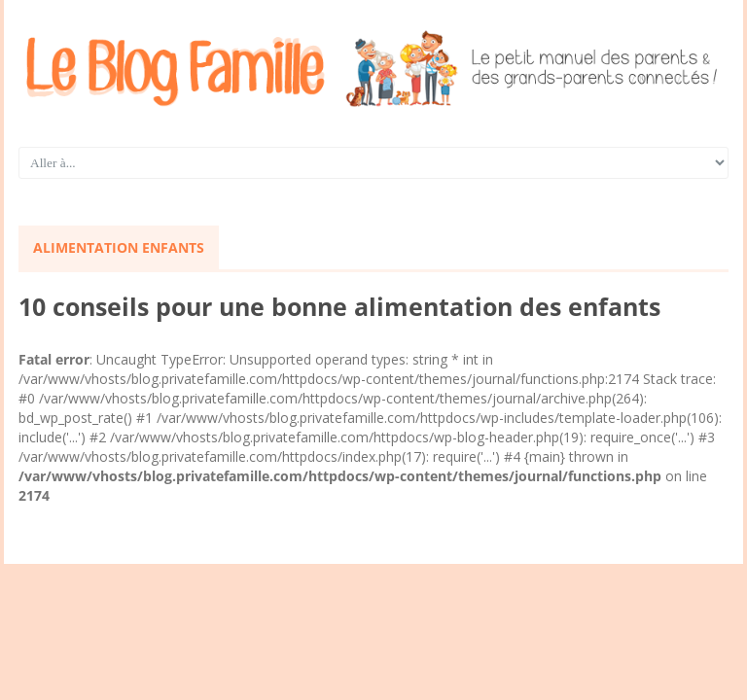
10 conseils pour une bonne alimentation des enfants (339, 306)
